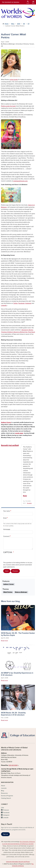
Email (5, 518)
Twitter (15, 303)
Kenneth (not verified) (10, 445)
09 (24, 24)
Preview (15, 571)
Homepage (7, 529)
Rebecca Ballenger (21, 592)
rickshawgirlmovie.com (20, 181)
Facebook (21, 303)
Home (7, 24)
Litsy (3, 808)
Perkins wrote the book (8, 106)
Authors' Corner (9, 584)
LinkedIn (4, 305)
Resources (4, 793)
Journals (4, 788)
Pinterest (6, 810)
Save (7, 571)
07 (29, 24)
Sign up (5, 834)
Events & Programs (7, 796)
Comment (6, 536)
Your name (7, 511)
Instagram (28, 303)
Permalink (29, 503)
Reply (25, 496)
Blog (13, 24)
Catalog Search (6, 798)
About (3, 786)
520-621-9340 (14, 765)
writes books (14, 80)
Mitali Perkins (8, 592)
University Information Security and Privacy (18, 862)
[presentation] (17, 558)
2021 (19, 24)
